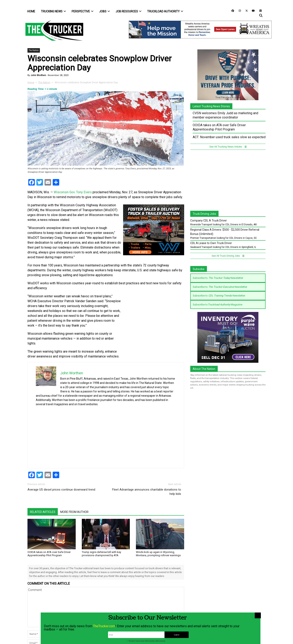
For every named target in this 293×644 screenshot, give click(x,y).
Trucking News (53, 11)
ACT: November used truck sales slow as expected (229, 137)
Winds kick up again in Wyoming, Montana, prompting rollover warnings (158, 554)
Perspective (83, 11)
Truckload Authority (165, 11)
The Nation (34, 50)
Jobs (104, 11)
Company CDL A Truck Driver (209, 220)
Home (31, 11)
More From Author (74, 512)
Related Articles (43, 512)
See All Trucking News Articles (228, 147)
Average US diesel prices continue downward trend (61, 490)
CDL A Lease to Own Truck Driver (211, 243)
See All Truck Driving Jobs (228, 256)
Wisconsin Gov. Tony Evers (73, 192)
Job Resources (128, 11)
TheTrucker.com (104, 639)
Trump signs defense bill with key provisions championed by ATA (101, 554)
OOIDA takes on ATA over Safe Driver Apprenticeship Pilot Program (49, 554)
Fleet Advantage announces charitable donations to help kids (147, 492)
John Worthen (38, 75)
